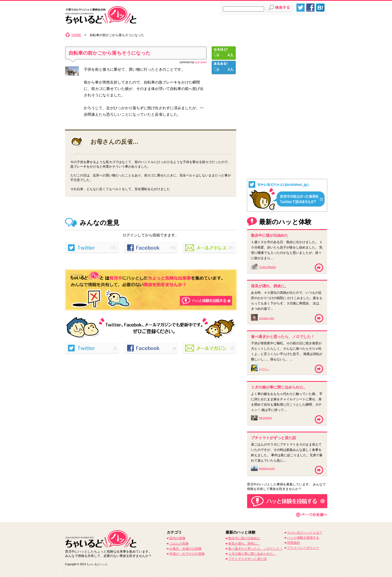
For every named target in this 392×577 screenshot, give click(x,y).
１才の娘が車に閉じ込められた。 (252, 554)
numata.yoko (267, 318)
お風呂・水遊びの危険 (185, 549)
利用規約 (294, 543)
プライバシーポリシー (303, 548)
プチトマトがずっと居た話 (248, 559)
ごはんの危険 (179, 544)
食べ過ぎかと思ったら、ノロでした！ (256, 549)
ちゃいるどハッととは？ (305, 533)
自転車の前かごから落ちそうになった (109, 53)
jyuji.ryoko (201, 62)
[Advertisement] (287, 66)
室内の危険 (177, 538)
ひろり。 (264, 369)
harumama (265, 418)
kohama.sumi (267, 468)
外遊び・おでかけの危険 (187, 554)
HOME (77, 35)
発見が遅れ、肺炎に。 (244, 544)
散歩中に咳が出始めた (244, 538)
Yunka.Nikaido (268, 267)
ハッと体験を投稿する (303, 538)
